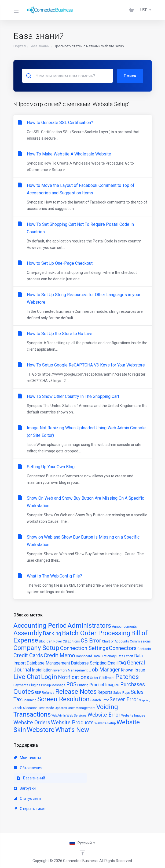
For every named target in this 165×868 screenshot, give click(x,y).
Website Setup (105, 723)
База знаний (40, 46)
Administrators (89, 625)
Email (112, 663)
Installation (42, 670)
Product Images (104, 684)
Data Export (125, 656)
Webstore (41, 729)
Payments (21, 685)
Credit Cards (28, 655)
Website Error (104, 714)
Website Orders (32, 722)
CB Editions (71, 641)
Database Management (48, 663)
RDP (38, 692)
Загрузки (25, 788)
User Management (82, 708)
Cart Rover (54, 641)
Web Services (77, 715)
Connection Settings (84, 648)
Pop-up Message (53, 685)
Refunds (48, 692)
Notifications (74, 677)
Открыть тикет (30, 808)
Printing (83, 685)
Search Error (100, 700)
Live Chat (27, 677)
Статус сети (27, 798)
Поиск (130, 76)
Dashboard (84, 656)
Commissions (140, 641)
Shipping (145, 700)
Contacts (144, 649)
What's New (72, 729)
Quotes (24, 691)
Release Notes (76, 691)
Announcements (124, 626)
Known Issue (133, 670)
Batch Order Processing (96, 633)
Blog (42, 641)
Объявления (28, 768)
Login (49, 677)
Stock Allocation (25, 708)
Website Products (72, 722)
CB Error (91, 640)
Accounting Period (40, 625)
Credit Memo (59, 655)
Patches (127, 677)
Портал (20, 46)
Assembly (28, 633)
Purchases (133, 684)
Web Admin (59, 715)
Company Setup (36, 648)
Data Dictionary (104, 656)
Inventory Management (71, 670)
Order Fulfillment (102, 678)
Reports (105, 692)
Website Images (133, 715)
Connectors (123, 648)
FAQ (122, 663)
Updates (61, 708)
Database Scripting (89, 663)
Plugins (35, 685)
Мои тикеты (27, 757)
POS (71, 684)
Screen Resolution (63, 699)
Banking (52, 633)
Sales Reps (122, 692)
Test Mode (46, 708)
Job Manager (104, 669)
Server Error (124, 699)
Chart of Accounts (115, 641)
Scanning (30, 700)
